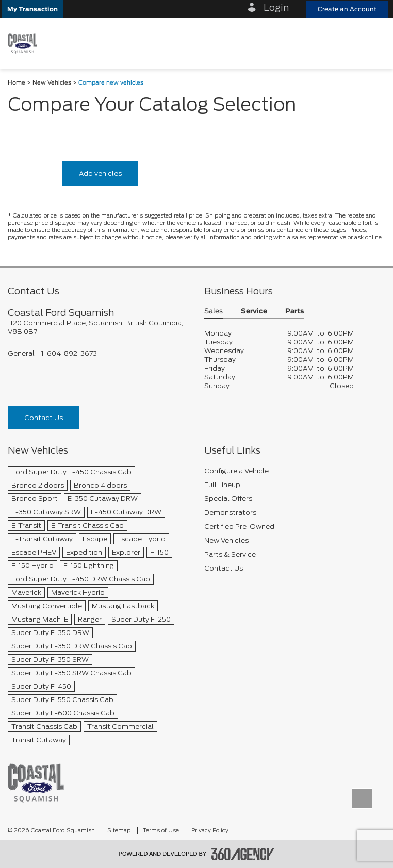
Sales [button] (214, 312)
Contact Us (44, 418)
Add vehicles (100, 173)
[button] (32, 9)
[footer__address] (98, 327)
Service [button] (254, 312)
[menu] (375, 43)
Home (17, 83)
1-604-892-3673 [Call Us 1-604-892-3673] (69, 353)
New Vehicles (52, 83)
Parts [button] (294, 312)
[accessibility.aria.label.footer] (243, 854)
